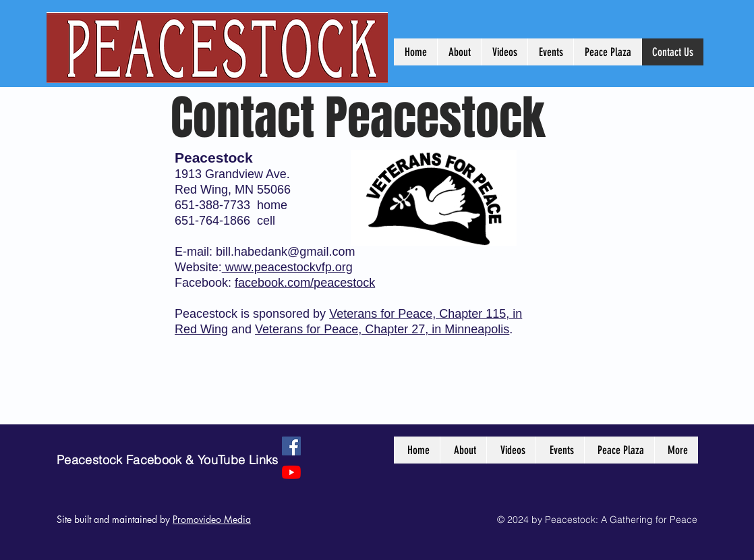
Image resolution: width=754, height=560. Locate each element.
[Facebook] (291, 446)
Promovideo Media (212, 519)
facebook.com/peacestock (305, 283)
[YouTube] (291, 472)
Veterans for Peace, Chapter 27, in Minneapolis (382, 329)
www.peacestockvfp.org (287, 267)
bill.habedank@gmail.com (285, 252)
